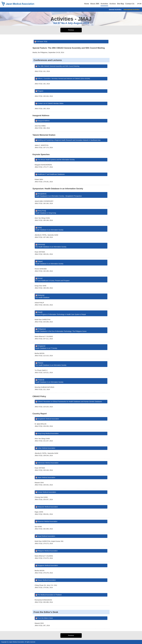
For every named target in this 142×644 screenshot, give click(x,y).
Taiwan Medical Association (47, 580)
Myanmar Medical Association (47, 521)
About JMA (95, 4)
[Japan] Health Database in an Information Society (49, 263)
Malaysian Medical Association (48, 507)
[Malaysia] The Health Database (42, 296)
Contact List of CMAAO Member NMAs (51, 103)
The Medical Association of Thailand (50, 595)
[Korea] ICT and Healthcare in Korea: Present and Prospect (52, 279)
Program (40, 91)
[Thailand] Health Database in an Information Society (49, 381)
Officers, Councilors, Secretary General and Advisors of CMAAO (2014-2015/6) (64, 79)
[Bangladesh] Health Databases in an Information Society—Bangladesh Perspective (59, 195)
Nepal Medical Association (46, 536)
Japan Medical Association (46, 477)
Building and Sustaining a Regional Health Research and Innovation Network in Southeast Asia (69, 140)
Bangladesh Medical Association (48, 419)
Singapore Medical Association (48, 565)
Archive (113, 4)
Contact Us (130, 4)
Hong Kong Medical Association (48, 433)
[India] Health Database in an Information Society (49, 229)
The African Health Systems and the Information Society (56, 160)
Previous (71, 30)
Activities (104, 4)
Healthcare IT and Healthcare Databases (51, 174)
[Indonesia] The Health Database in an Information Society (51, 246)
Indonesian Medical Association (48, 463)
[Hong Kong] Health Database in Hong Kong (46, 212)
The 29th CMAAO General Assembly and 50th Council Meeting (58, 66)
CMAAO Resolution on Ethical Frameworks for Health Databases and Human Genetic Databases (70, 402)
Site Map (121, 4)
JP (138, 4)
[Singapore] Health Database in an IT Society (46, 347)
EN (140, 4)
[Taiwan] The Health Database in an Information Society (51, 364)
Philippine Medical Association (48, 551)
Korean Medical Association (47, 492)
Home (87, 4)
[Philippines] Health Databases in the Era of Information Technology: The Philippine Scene (61, 330)
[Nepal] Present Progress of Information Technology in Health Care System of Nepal (61, 313)
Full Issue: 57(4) (42, 42)
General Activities (115, 10)
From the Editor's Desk (45, 618)
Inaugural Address (44, 121)
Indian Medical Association (46, 448)
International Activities (132, 10)
